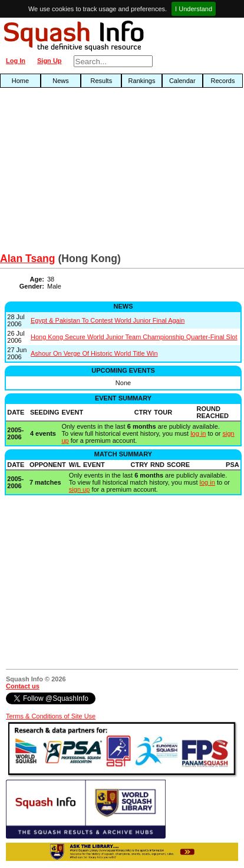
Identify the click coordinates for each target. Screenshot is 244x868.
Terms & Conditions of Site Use (51, 716)
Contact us (23, 686)
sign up (79, 489)
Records (222, 81)
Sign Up (50, 61)
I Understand (194, 9)
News (61, 81)
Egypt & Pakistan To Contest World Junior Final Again (108, 320)
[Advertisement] (78, 173)
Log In (16, 61)
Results (101, 81)
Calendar (182, 81)
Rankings (142, 81)
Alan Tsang (28, 259)
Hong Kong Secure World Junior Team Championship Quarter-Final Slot (134, 337)
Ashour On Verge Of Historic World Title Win (94, 353)
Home (20, 81)
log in (198, 433)
